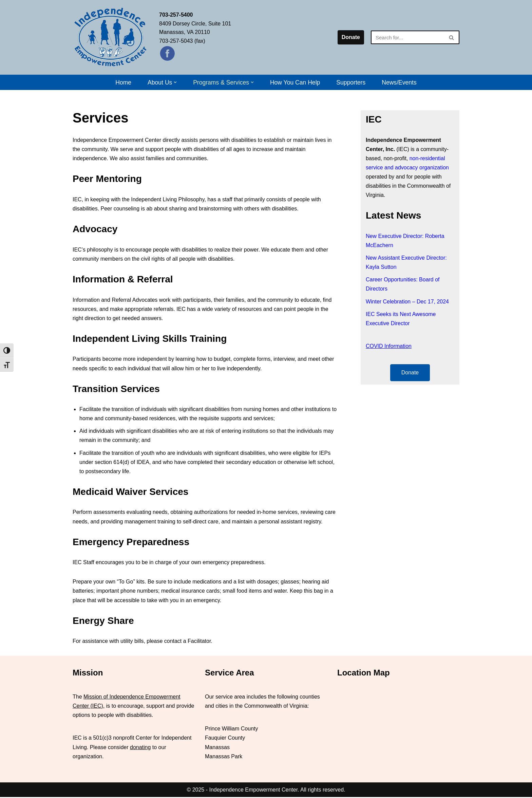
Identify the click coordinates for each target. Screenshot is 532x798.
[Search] (407, 37)
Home (123, 82)
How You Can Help (295, 82)
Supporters (351, 82)
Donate (351, 37)
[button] (175, 82)
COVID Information (389, 346)
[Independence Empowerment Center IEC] (111, 37)
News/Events (400, 82)
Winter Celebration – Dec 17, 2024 (407, 302)
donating (140, 748)
